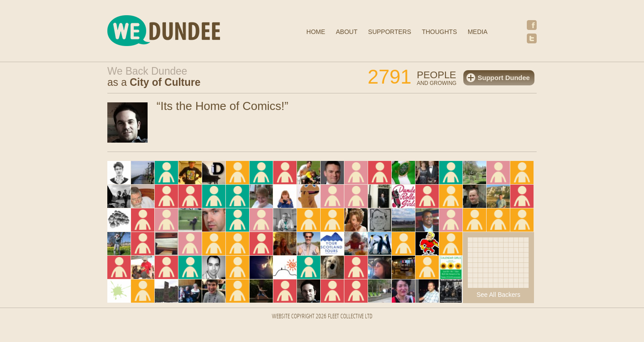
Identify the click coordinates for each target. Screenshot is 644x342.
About (347, 32)
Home (316, 32)
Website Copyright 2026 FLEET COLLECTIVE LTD (322, 317)
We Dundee (186, 32)
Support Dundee (504, 78)
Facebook (532, 25)
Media (478, 32)
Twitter (532, 38)
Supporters (390, 32)
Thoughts (439, 32)
